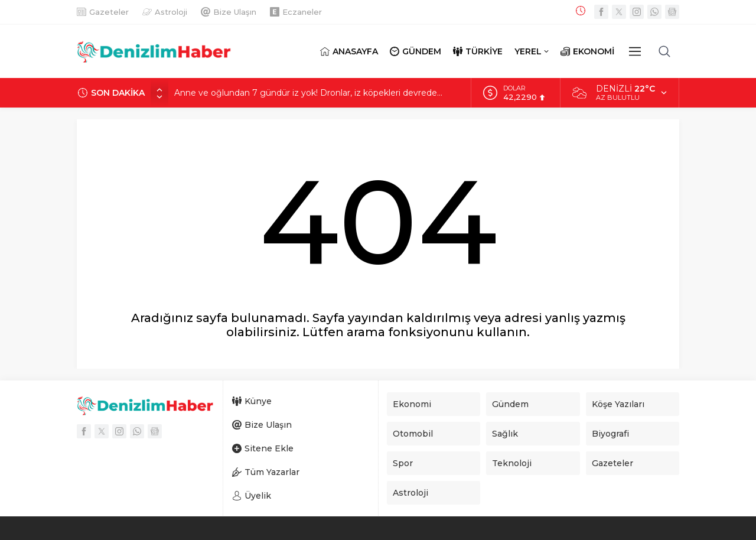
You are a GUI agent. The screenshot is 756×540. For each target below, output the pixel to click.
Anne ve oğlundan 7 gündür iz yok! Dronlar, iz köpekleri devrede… (308, 93)
